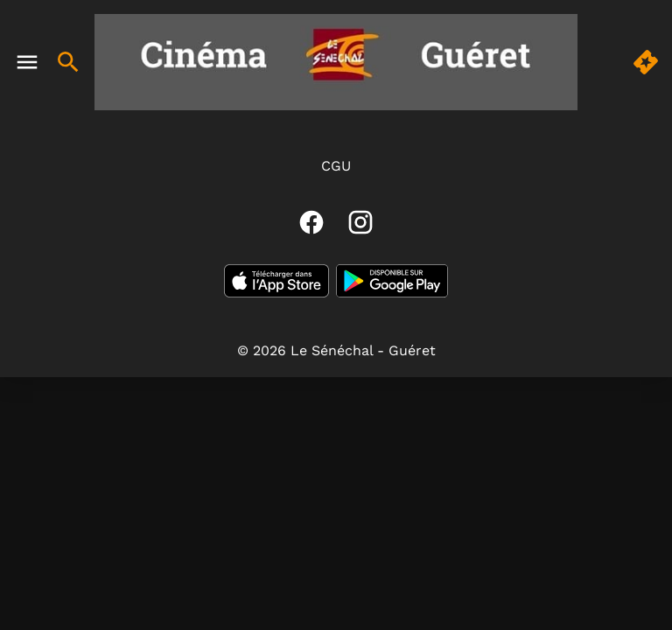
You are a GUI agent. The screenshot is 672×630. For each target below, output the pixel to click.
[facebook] (311, 222)
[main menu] (27, 62)
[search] (68, 62)
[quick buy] (646, 62)
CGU (336, 166)
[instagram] (360, 222)
